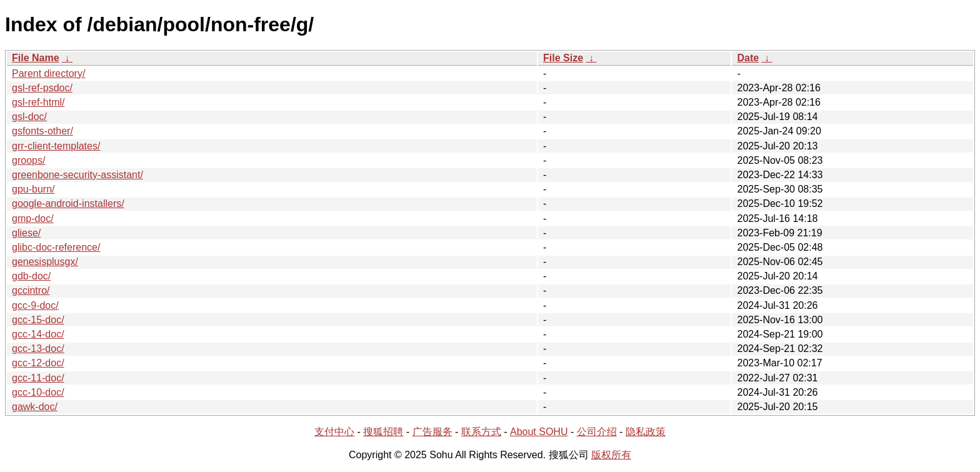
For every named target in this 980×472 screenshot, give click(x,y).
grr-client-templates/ (56, 146)
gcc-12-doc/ (38, 363)
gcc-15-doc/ (38, 320)
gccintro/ (31, 290)
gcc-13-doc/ (38, 349)
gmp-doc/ (33, 218)
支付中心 (334, 432)
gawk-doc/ (35, 407)
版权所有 (611, 455)
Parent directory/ (48, 73)
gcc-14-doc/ (38, 334)
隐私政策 (646, 432)
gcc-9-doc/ (35, 305)
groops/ (28, 160)
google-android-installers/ (68, 203)
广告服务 (432, 432)
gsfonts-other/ (42, 131)
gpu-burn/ (33, 189)
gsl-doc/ (29, 117)
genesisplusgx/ (45, 262)
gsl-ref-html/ (38, 102)
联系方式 (481, 432)
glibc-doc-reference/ (56, 247)
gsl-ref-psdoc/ (42, 88)
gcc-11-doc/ (38, 378)
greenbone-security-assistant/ (77, 175)
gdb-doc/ (31, 276)
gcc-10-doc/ (38, 392)
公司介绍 (597, 432)
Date (748, 58)
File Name (36, 58)
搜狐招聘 (383, 432)
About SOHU (539, 432)
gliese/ (26, 233)
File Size (563, 58)
